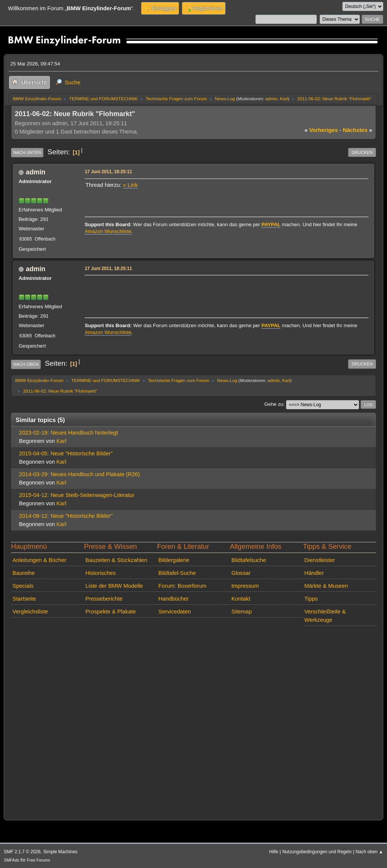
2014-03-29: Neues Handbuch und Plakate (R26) (79, 474)
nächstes (358, 130)
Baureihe (24, 573)
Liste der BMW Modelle (114, 586)
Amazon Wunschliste (108, 231)
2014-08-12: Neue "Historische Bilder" (66, 516)
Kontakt (241, 599)
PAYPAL (271, 224)
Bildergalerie (174, 560)
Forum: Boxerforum (182, 586)
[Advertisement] (223, 289)
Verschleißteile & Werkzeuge (325, 616)
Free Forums (38, 860)
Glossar (241, 573)
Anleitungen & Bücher (39, 560)
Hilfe (274, 852)
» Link (130, 185)
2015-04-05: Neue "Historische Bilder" (66, 453)
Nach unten (27, 152)
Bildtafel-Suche (177, 573)
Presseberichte (104, 599)
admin (271, 99)
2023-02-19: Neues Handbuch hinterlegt (68, 433)
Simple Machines (60, 852)
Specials (23, 586)
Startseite (24, 599)
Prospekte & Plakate (111, 612)
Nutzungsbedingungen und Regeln (317, 852)
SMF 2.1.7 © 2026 (22, 852)
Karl (284, 99)
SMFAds (12, 860)
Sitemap (241, 612)
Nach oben (26, 364)
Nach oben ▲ (369, 852)
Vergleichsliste (30, 612)
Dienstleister (320, 560)
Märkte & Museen (326, 586)
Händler (314, 573)
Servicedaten (175, 612)
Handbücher (173, 599)
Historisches (101, 573)
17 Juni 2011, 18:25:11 (108, 172)
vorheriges (321, 130)
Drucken (362, 152)
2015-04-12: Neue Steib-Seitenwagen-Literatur (77, 495)
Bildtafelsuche (249, 560)
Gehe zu (274, 404)
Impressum (245, 586)
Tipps (311, 599)
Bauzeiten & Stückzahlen (116, 560)
